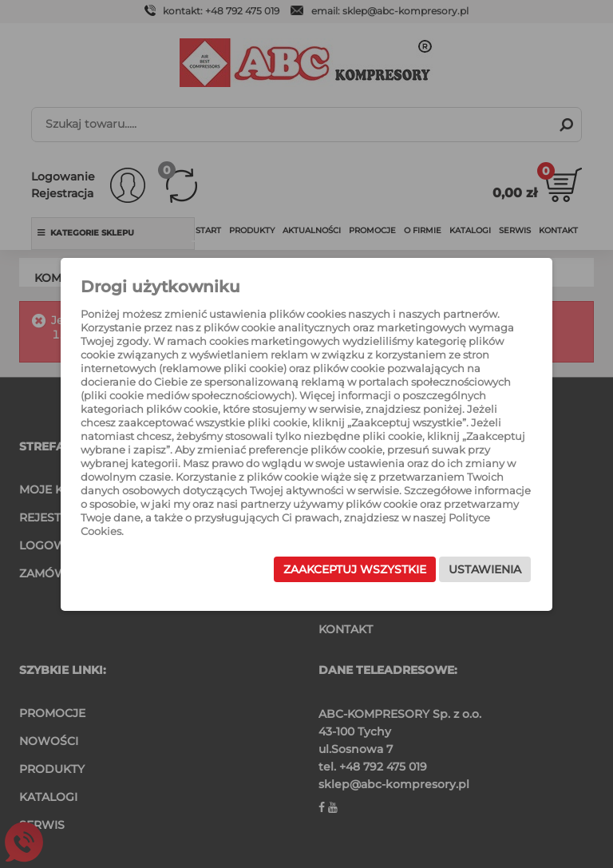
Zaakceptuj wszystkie (354, 569)
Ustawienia (484, 569)
